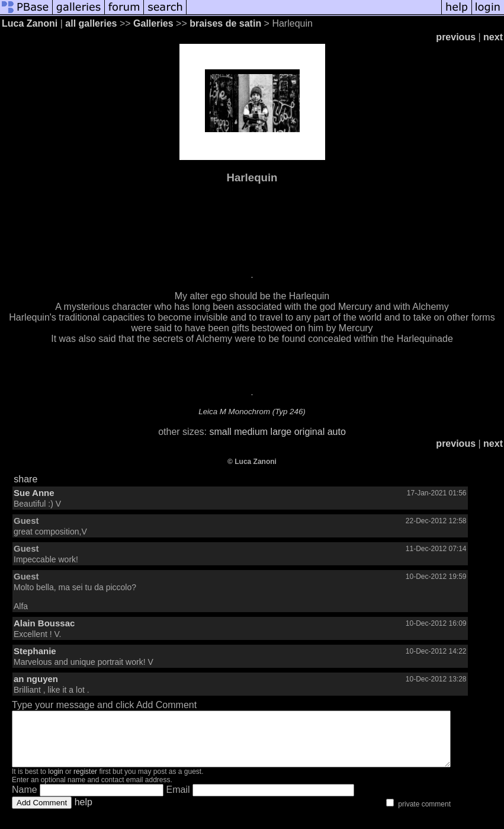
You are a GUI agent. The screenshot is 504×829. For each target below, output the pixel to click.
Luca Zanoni (30, 23)
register (85, 782)
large (281, 432)
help (84, 813)
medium (251, 432)
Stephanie (35, 651)
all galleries (91, 23)
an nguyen (36, 679)
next (493, 37)
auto (337, 432)
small (220, 432)
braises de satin (225, 23)
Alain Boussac (44, 623)
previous (456, 37)
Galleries (153, 23)
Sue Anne (34, 493)
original (310, 432)
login (55, 782)
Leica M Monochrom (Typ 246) (252, 412)
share (25, 479)
